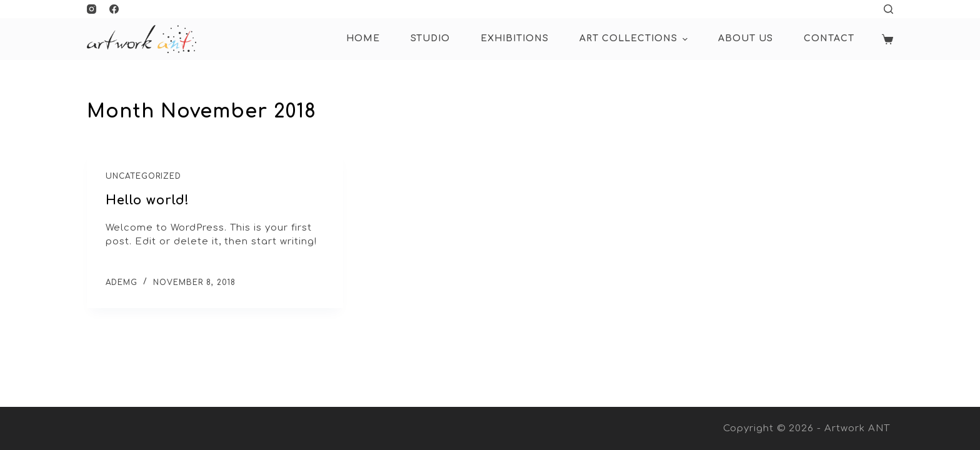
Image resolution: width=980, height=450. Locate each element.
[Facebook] (114, 9)
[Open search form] (888, 9)
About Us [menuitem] (746, 38)
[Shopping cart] (887, 39)
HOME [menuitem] (363, 38)
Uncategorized (143, 176)
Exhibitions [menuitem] (515, 38)
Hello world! (147, 200)
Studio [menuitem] (430, 38)
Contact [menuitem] (829, 38)
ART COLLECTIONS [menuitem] (635, 39)
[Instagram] (92, 9)
